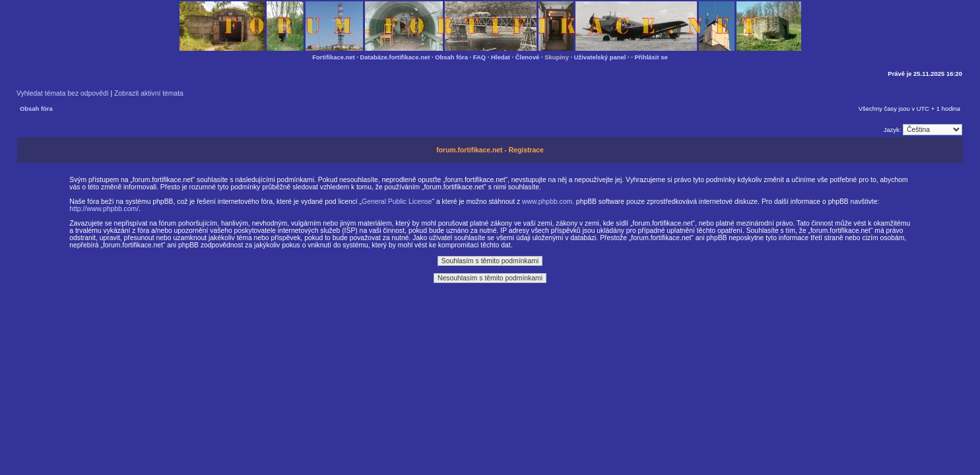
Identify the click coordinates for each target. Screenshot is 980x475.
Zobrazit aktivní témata (149, 93)
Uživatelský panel (600, 57)
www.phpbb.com (547, 202)
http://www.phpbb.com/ (104, 209)
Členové (528, 57)
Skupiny (557, 57)
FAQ (479, 57)
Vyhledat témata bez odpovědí (63, 93)
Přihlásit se (651, 57)
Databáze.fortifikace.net (395, 57)
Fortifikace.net (333, 57)
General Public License (397, 202)
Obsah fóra (451, 57)
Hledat (501, 57)
